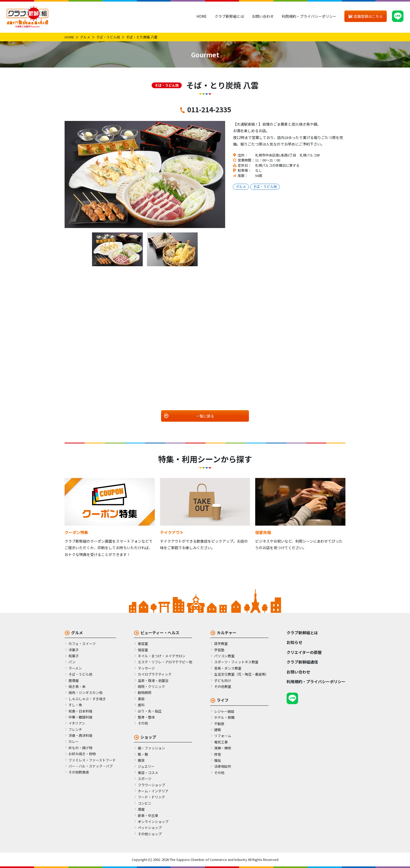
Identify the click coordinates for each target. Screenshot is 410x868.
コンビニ (145, 803)
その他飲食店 (79, 772)
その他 (143, 723)
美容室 (143, 644)
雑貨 (141, 760)
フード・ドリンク (151, 797)
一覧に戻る (205, 416)
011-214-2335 (209, 109)
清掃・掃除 (223, 748)
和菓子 (74, 656)
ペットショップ (150, 828)
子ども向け (223, 680)
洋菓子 (74, 650)
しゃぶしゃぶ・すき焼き (87, 699)
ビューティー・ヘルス (160, 633)
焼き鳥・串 (77, 686)
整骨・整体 (146, 717)
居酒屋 (74, 680)
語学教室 (221, 644)
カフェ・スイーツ (82, 644)
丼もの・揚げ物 (80, 748)
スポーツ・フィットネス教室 (236, 662)
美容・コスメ (148, 773)
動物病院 (145, 692)
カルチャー (227, 633)
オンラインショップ (153, 822)
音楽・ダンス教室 (228, 668)
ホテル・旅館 (224, 717)
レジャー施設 (224, 711)
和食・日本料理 (80, 711)
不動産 (219, 724)
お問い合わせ (263, 16)
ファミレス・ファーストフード (92, 760)
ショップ (148, 737)
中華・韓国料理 (80, 717)
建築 (218, 730)
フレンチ (75, 729)
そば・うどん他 (108, 37)
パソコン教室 (224, 656)
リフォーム (223, 736)
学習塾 (219, 650)
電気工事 (221, 742)
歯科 (141, 705)
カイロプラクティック (155, 674)
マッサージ (146, 668)
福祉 (218, 760)
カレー (74, 741)
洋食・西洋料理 (80, 735)
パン (72, 662)
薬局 (141, 699)
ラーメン (75, 668)
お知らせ (294, 642)
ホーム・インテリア (153, 791)
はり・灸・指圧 (150, 711)
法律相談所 (223, 766)
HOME (202, 16)
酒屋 (141, 809)
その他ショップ (150, 834)
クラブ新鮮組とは (229, 16)
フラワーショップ (151, 785)
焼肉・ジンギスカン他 (86, 692)
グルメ (85, 37)
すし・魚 (75, 705)
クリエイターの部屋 (304, 652)
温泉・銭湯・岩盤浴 (153, 680)
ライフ (223, 700)
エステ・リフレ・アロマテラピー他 (165, 662)
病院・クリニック (151, 686)
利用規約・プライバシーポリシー (309, 16)
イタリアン (77, 723)
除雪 (218, 754)
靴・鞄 (143, 754)
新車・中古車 (148, 816)
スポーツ (145, 779)
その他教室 (223, 686)
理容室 (143, 650)
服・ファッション (151, 748)
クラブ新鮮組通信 (302, 662)
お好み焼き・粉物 (82, 754)
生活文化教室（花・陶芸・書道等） (241, 674)
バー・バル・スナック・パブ (91, 766)
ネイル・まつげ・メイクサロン (162, 656)
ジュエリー (146, 766)
